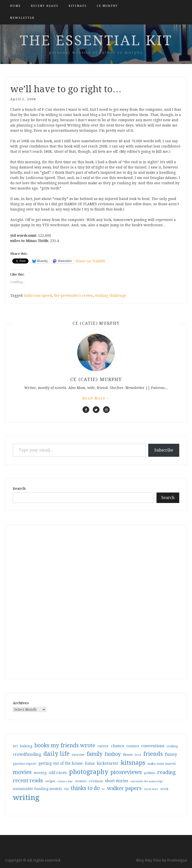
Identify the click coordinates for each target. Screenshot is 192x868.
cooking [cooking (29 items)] (172, 746)
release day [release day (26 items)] (65, 781)
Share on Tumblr (90, 261)
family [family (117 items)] (95, 754)
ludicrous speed (38, 295)
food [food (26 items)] (138, 755)
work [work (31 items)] (164, 789)
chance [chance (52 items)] (118, 746)
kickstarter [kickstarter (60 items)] (108, 763)
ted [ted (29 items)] (66, 789)
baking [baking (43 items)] (26, 746)
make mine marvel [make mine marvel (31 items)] (161, 764)
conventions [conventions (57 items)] (153, 746)
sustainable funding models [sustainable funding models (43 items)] (37, 789)
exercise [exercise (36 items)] (78, 755)
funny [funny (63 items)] (171, 754)
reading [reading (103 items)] (166, 772)
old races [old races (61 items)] (58, 773)
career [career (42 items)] (103, 746)
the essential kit (96, 40)
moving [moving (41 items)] (40, 773)
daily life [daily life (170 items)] (56, 754)
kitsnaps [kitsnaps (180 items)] (133, 763)
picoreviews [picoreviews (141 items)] (126, 772)
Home (15, 6)
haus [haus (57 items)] (90, 763)
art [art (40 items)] (15, 746)
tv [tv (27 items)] (103, 789)
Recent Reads (45, 6)
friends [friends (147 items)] (153, 754)
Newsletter (22, 18)
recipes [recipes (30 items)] (50, 781)
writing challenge (111, 295)
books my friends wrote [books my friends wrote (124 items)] (65, 745)
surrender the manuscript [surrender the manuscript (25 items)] (147, 781)
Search (19, 488)
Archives (21, 703)
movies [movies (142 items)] (22, 772)
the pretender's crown (73, 295)
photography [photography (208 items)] (89, 772)
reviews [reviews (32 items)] (81, 781)
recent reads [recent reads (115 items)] (28, 780)
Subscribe (164, 450)
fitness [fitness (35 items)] (128, 755)
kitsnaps (78, 6)
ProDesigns (177, 860)
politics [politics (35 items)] (149, 773)
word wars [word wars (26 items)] (151, 789)
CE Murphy (107, 6)
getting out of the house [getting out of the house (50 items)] (61, 763)
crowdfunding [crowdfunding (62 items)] (27, 754)
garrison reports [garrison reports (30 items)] (24, 764)
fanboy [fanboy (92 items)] (113, 754)
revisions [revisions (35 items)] (96, 781)
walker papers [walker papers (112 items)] (124, 788)
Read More (96, 398)
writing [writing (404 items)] (26, 797)
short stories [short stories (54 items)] (116, 781)
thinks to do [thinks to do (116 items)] (85, 788)
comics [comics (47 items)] (133, 746)
